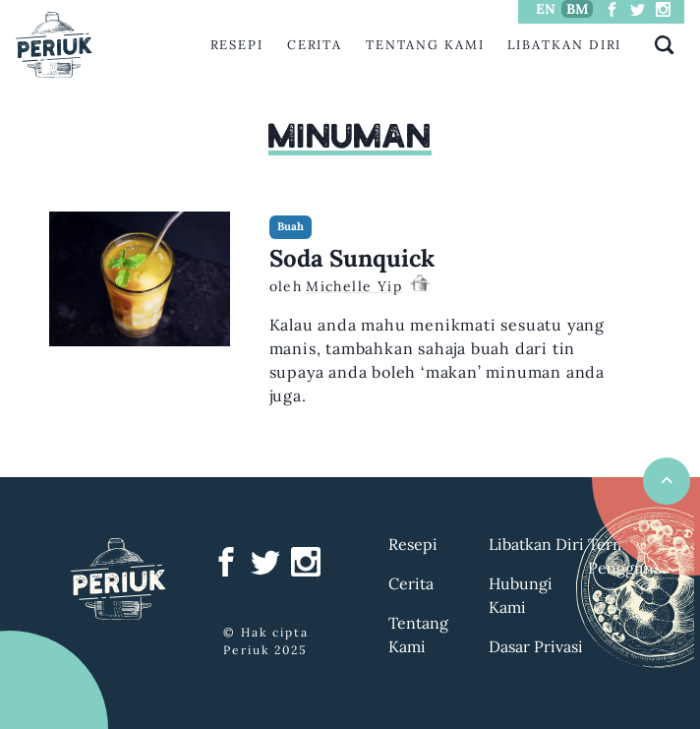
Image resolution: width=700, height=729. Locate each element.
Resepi (237, 45)
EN (546, 9)
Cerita (315, 45)
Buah (291, 226)
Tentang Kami (425, 45)
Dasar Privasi (536, 646)
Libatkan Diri (564, 45)
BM (578, 9)
